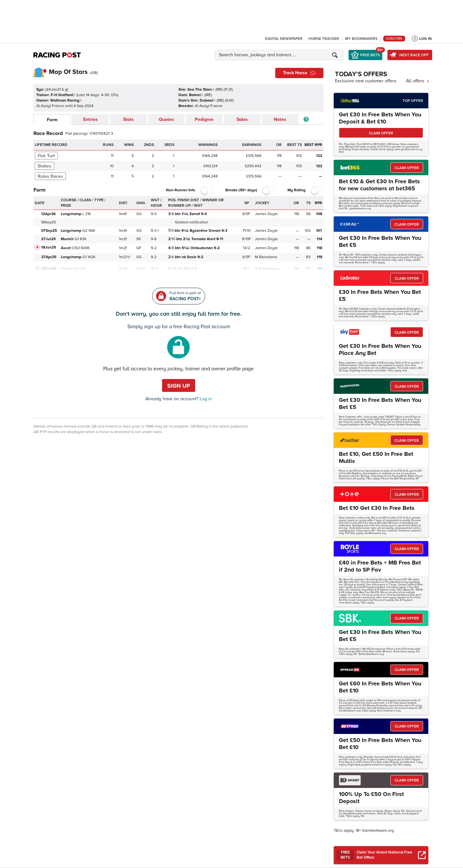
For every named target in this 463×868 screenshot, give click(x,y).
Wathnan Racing (66, 100)
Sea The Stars (201, 90)
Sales (242, 119)
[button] (280, 55)
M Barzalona (266, 257)
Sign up (179, 386)
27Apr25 (49, 257)
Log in (205, 399)
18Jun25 (49, 247)
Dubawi (208, 100)
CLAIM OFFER (381, 133)
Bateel (196, 95)
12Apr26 (48, 214)
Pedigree (204, 119)
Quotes (166, 119)
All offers (418, 81)
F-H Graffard (63, 95)
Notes (280, 119)
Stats (128, 119)
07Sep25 (49, 231)
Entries (91, 119)
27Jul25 (48, 239)
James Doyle (266, 214)
